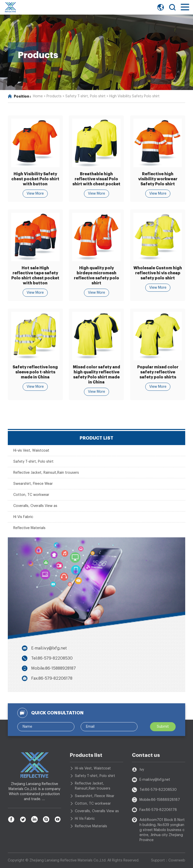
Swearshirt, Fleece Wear (33, 484)
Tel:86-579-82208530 (52, 658)
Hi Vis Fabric (23, 517)
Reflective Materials (29, 528)
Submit (163, 727)
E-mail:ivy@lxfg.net (49, 648)
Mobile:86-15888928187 (54, 668)
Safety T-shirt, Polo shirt (85, 96)
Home (38, 96)
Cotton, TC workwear (31, 495)
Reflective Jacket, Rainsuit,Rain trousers (46, 473)
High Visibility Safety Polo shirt (134, 96)
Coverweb (177, 860)
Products (54, 96)
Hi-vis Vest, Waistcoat (31, 451)
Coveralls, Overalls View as (35, 506)
